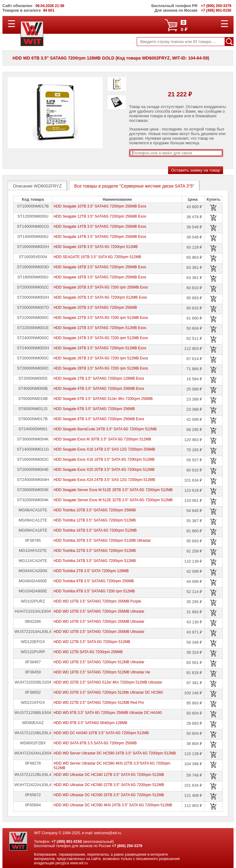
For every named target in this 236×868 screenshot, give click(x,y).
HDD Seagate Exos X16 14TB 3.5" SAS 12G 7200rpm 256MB (104, 449)
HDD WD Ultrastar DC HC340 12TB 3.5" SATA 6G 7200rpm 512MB (109, 775)
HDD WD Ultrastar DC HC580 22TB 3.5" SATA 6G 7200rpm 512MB (109, 785)
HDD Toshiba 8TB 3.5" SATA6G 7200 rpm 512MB (94, 591)
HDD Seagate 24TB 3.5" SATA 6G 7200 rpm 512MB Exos (101, 338)
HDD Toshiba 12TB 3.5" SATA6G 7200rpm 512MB (95, 520)
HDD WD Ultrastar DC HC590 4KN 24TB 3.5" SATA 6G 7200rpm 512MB (113, 805)
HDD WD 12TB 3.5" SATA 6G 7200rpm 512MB (92, 642)
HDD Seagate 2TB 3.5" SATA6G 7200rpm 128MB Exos (99, 378)
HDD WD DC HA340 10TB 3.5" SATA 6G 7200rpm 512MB (101, 733)
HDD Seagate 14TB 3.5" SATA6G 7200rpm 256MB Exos (100, 227)
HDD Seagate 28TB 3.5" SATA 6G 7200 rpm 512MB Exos (101, 368)
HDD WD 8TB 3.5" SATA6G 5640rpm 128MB (90, 723)
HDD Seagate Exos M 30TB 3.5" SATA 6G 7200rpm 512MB (102, 439)
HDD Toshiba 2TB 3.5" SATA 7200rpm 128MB (91, 571)
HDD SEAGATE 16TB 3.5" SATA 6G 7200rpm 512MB (97, 257)
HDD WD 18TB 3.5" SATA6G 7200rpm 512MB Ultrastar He (102, 672)
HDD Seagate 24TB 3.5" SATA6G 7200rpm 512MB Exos (100, 348)
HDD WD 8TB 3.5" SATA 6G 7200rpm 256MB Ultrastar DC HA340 (108, 713)
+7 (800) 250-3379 (127, 846)
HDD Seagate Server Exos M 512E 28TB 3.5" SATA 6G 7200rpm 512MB (113, 490)
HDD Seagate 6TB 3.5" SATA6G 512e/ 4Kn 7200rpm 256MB (103, 399)
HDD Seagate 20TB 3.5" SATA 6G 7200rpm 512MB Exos (100, 297)
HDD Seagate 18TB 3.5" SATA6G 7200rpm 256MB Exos (100, 267)
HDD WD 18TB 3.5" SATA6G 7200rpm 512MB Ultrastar (99, 662)
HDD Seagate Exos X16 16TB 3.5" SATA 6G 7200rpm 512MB (104, 459)
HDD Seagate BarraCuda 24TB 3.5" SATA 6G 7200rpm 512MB (105, 429)
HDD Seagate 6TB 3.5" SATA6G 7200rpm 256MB (94, 409)
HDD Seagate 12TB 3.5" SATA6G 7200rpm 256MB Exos (100, 216)
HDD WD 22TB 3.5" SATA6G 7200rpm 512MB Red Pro (99, 703)
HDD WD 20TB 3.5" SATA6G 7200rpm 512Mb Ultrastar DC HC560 (108, 692)
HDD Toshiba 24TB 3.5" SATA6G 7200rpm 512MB (95, 561)
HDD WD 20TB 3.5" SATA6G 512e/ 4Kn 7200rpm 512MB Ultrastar (108, 682)
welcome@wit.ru (108, 833)
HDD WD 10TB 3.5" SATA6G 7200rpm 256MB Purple (97, 601)
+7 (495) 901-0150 (67, 842)
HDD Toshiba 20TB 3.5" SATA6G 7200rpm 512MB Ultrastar (102, 541)
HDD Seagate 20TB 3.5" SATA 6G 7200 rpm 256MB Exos (101, 287)
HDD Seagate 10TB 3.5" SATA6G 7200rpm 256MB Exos (100, 206)
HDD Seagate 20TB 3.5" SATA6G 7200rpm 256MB (95, 308)
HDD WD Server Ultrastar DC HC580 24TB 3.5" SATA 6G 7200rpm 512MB (115, 753)
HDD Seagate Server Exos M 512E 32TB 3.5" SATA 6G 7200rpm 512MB (113, 500)
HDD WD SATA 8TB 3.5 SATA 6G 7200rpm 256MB (95, 743)
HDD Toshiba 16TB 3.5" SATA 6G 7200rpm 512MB (95, 530)
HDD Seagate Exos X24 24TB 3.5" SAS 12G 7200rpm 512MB (104, 480)
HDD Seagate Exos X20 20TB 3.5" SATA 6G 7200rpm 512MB (104, 470)
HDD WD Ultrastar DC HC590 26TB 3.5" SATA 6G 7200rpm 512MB (109, 795)
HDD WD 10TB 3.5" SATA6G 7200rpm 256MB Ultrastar (99, 611)
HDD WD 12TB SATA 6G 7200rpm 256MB (88, 652)
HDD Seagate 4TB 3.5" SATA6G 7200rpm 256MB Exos (99, 389)
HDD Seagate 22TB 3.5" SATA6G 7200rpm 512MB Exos (100, 328)
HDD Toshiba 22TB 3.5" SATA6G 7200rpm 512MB (95, 551)
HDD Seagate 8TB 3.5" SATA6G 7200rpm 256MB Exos (99, 419)
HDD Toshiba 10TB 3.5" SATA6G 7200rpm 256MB (95, 510)
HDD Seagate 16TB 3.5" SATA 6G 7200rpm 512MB (96, 247)
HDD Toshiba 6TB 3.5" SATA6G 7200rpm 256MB (94, 581)
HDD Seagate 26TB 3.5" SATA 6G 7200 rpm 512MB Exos (101, 358)
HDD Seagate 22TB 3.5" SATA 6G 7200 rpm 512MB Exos (101, 318)
